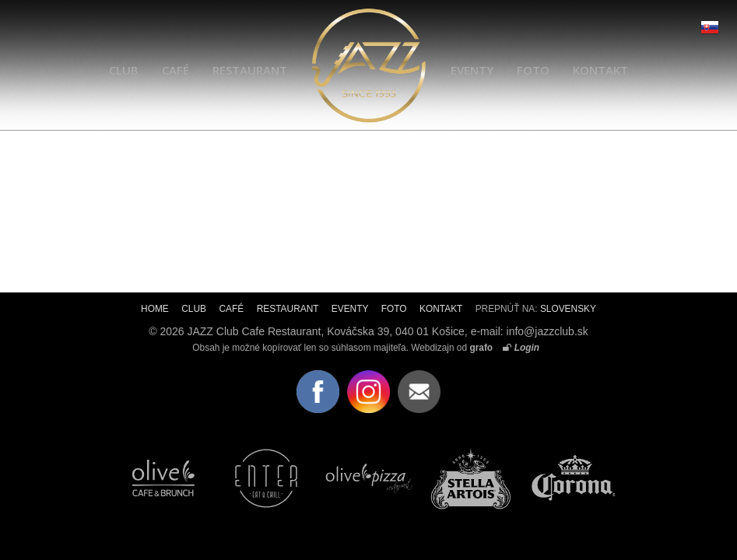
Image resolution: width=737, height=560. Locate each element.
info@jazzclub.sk (547, 331)
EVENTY (472, 70)
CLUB (124, 70)
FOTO (533, 70)
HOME (155, 309)
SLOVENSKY (568, 309)
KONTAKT (600, 70)
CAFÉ (175, 70)
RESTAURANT (250, 70)
